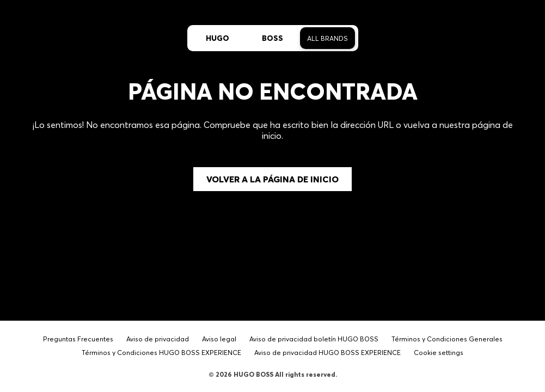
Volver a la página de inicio (272, 179)
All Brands (327, 38)
